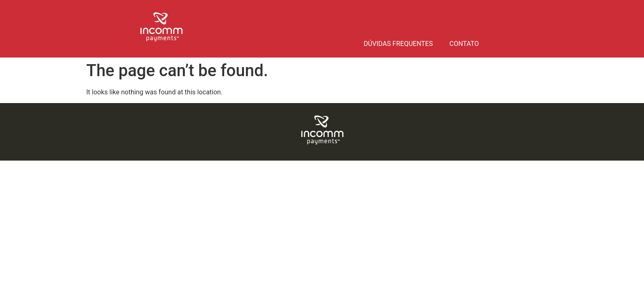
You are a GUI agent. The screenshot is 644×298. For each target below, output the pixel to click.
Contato (464, 44)
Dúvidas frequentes (398, 44)
